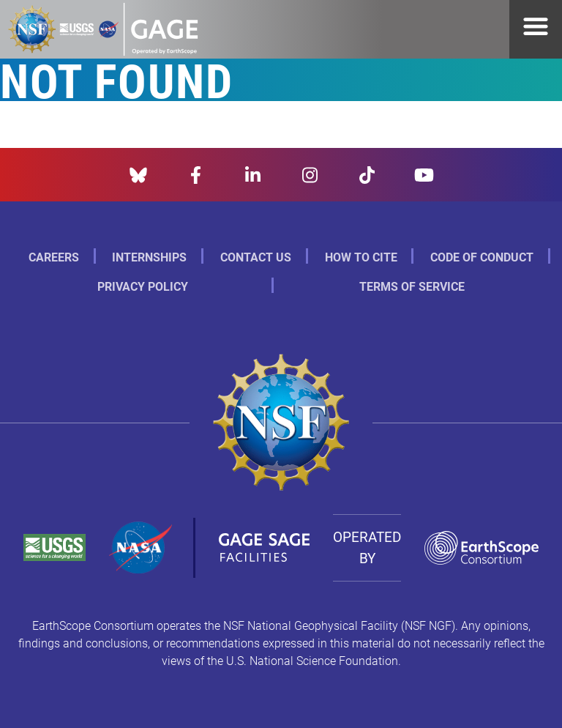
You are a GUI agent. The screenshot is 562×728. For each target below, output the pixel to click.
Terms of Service (412, 286)
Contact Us (256, 257)
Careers (54, 257)
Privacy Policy (143, 286)
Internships (149, 257)
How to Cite (361, 257)
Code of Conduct (482, 257)
